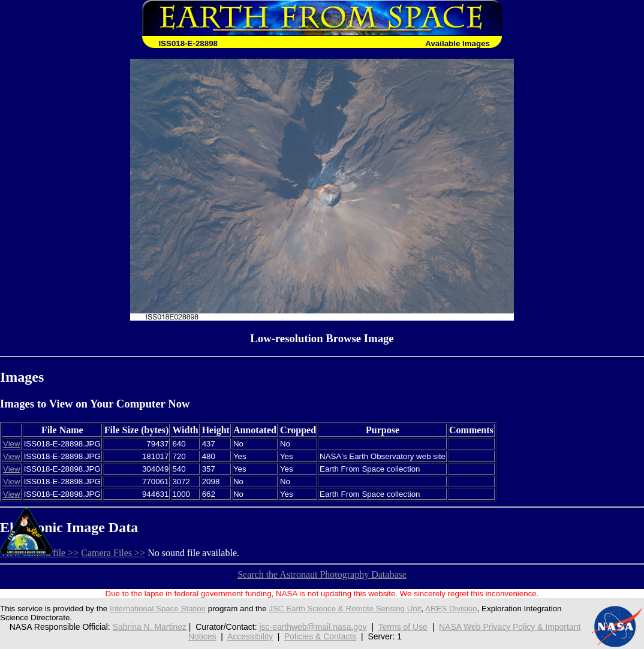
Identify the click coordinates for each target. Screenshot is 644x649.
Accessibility (250, 636)
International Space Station (158, 609)
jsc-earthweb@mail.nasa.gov (313, 627)
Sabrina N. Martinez (150, 627)
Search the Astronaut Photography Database (322, 574)
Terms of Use (403, 627)
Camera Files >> (113, 553)
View (12, 444)
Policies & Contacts (320, 636)
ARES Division (451, 609)
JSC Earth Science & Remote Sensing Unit (345, 609)
